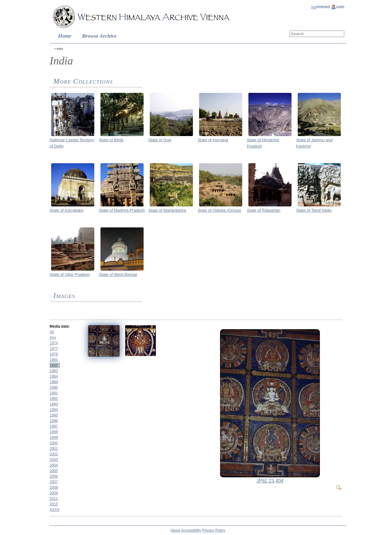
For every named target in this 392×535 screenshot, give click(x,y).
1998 (54, 432)
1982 (54, 365)
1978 (54, 354)
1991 (54, 393)
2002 (54, 454)
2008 (54, 487)
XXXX (55, 510)
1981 (54, 360)
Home (65, 36)
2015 (54, 504)
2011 (54, 499)
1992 (54, 399)
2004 (54, 465)
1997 (54, 426)
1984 (54, 376)
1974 (54, 343)
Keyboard (323, 6)
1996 (54, 421)
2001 (54, 449)
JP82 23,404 (270, 481)
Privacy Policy (214, 530)
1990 (54, 388)
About (175, 530)
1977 (54, 349)
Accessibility (191, 530)
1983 (54, 371)
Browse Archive (99, 36)
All (52, 332)
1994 (54, 410)
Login (340, 6)
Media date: (60, 326)
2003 (54, 460)
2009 (54, 493)
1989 (54, 382)
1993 (54, 404)
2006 (54, 476)
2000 (54, 443)
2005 (54, 471)
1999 (54, 438)
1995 (54, 415)
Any (53, 338)
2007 (54, 482)
